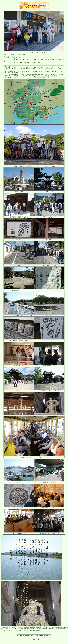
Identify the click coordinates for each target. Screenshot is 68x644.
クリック (51, 391)
